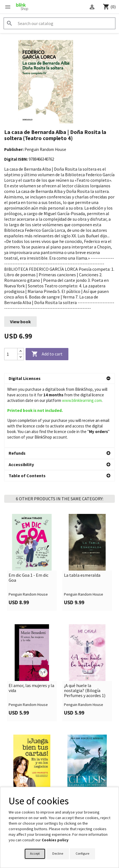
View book (20, 322)
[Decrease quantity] (21, 357)
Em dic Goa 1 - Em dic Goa (28, 514)
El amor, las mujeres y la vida (31, 624)
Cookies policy (55, 840)
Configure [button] (82, 853)
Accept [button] (35, 853)
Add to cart (47, 354)
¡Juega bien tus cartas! (30, 732)
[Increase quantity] (21, 351)
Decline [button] (58, 853)
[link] (32, 499)
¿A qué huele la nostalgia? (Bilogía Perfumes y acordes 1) (85, 627)
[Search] (59, 23)
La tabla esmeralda (82, 512)
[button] (59, 379)
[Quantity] (11, 354)
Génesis (71, 732)
